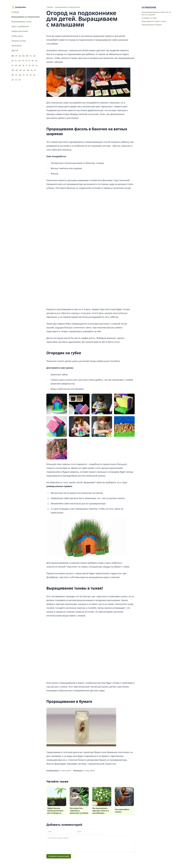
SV (16, 75)
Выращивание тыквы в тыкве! (154, 21)
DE (13, 61)
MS (17, 70)
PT (35, 70)
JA (30, 65)
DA (34, 56)
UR (13, 80)
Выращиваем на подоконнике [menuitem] (25, 17)
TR (31, 75)
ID (23, 65)
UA (34, 75)
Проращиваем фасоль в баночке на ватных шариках (156, 13)
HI (12, 65)
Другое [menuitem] (15, 50)
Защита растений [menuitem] (20, 31)
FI (29, 61)
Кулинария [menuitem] (17, 46)
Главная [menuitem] (15, 12)
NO (28, 70)
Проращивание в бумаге (152, 25)
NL (24, 70)
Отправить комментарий (59, 856)
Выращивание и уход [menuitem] (21, 22)
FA (26, 61)
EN (19, 61)
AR (20, 56)
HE (36, 61)
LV (36, 65)
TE (24, 75)
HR (16, 65)
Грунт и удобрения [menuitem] (20, 26)
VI (16, 80)
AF (16, 56)
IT (27, 65)
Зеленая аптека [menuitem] (19, 41)
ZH (19, 80)
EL (16, 61)
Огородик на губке (149, 18)
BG (23, 56)
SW (20, 75)
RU (13, 56)
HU (20, 65)
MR (13, 70)
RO (13, 75)
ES (23, 61)
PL (32, 70)
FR (33, 61)
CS (31, 56)
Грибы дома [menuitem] (17, 36)
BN (27, 56)
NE (21, 70)
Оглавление (149, 7)
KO (33, 65)
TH (27, 75)
